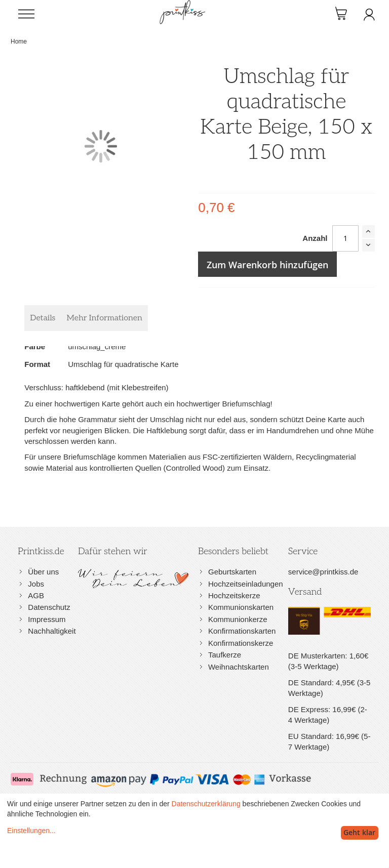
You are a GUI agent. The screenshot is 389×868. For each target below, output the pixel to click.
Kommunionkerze (238, 619)
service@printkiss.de (323, 572)
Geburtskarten (232, 572)
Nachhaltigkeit (52, 631)
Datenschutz (49, 607)
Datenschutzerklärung (206, 804)
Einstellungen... (31, 831)
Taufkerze (225, 655)
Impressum (47, 619)
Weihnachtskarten (239, 667)
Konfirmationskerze (241, 643)
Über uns (43, 572)
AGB (36, 595)
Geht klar (359, 832)
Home (19, 42)
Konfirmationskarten (242, 631)
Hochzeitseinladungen (246, 584)
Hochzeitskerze (234, 595)
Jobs (36, 584)
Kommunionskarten (241, 607)
